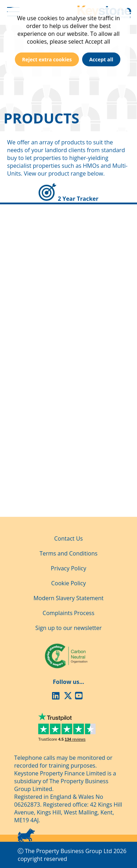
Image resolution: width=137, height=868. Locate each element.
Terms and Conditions (69, 553)
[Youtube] (80, 697)
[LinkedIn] (57, 697)
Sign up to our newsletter (69, 628)
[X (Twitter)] (69, 697)
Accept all (101, 59)
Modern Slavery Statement (68, 598)
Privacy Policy (69, 568)
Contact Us (68, 538)
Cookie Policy (69, 583)
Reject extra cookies (47, 59)
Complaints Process (68, 613)
